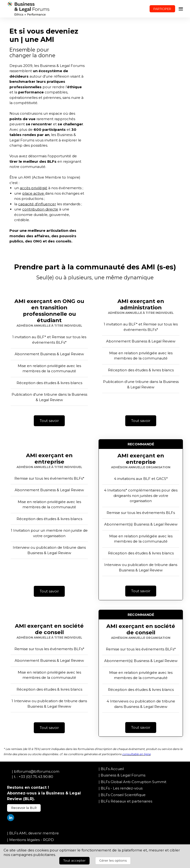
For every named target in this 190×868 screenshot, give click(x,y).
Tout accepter (74, 860)
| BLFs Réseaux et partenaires (125, 801)
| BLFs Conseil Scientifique (122, 795)
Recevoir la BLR (24, 808)
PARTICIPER (162, 9)
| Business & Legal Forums (122, 775)
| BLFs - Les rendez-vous (121, 788)
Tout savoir (49, 421)
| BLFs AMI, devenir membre (33, 833)
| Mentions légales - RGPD (30, 840)
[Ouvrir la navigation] (181, 9)
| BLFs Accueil (111, 769)
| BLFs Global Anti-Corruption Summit (132, 782)
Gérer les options (113, 860)
